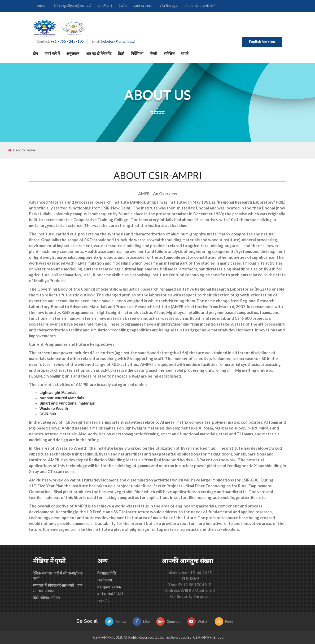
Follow (116, 621)
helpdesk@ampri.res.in (119, 41)
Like (141, 621)
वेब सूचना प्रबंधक (109, 587)
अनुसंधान (73, 53)
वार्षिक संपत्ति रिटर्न (110, 594)
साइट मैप (104, 601)
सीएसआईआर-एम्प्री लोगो (200, 6)
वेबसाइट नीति (107, 573)
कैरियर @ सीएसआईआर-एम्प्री (73, 6)
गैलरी (154, 53)
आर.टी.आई (105, 6)
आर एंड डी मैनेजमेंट (99, 53)
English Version (262, 42)
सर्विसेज (169, 53)
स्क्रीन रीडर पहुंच (168, 6)
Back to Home (21, 150)
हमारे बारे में (52, 53)
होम (35, 53)
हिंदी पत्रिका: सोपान (46, 598)
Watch (198, 621)
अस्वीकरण (105, 580)
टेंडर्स (121, 53)
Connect (169, 621)
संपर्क (185, 53)
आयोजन (42, 6)
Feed (224, 621)
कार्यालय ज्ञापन (143, 6)
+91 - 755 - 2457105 (67, 41)
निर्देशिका (137, 53)
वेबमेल (123, 6)
